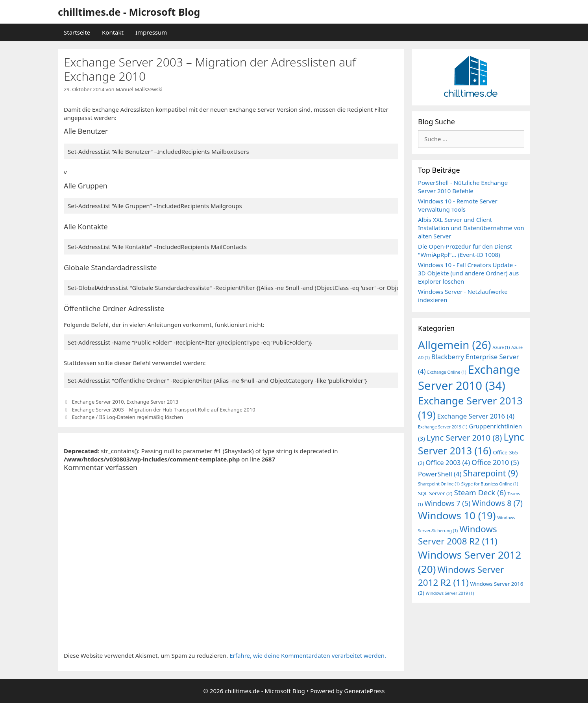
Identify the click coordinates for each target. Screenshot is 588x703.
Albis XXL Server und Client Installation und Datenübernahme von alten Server (471, 228)
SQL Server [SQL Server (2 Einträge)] (435, 493)
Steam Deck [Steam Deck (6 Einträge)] (480, 493)
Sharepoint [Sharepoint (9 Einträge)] (490, 473)
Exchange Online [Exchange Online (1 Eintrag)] (447, 372)
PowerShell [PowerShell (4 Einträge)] (440, 474)
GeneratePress (364, 691)
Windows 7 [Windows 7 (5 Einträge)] (447, 503)
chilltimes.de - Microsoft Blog (129, 12)
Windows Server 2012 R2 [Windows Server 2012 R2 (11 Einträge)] (461, 576)
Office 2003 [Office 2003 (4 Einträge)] (448, 462)
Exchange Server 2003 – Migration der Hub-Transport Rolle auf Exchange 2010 (164, 410)
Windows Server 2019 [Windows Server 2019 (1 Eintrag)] (450, 593)
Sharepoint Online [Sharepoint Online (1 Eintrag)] (439, 484)
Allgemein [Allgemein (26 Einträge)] (455, 345)
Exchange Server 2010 (98, 402)
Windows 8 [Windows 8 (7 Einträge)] (497, 503)
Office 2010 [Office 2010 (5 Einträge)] (495, 462)
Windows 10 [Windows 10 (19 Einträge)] (457, 516)
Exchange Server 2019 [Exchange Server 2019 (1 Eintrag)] (443, 427)
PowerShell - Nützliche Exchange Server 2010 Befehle (463, 187)
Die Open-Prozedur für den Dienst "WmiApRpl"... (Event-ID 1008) (465, 250)
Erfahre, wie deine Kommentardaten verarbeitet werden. (308, 655)
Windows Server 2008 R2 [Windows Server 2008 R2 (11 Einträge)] (458, 535)
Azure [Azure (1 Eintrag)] (501, 347)
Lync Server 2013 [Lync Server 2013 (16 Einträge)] (471, 444)
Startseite (77, 32)
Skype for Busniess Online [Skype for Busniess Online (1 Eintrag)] (490, 484)
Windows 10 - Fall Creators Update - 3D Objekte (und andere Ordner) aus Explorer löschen (468, 273)
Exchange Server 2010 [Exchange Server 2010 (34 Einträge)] (469, 377)
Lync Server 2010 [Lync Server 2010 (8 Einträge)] (464, 437)
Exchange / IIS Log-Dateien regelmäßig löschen (128, 417)
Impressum (151, 32)
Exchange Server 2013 (152, 402)
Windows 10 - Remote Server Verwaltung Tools (458, 205)
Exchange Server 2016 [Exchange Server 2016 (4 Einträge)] (476, 416)
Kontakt (113, 32)
